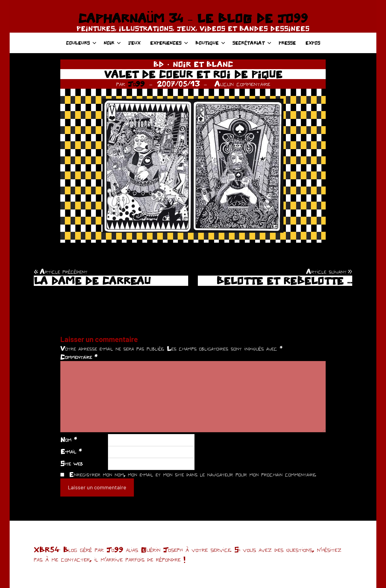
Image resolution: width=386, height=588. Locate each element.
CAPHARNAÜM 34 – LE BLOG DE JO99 (193, 18)
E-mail (71, 451)
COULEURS (81, 43)
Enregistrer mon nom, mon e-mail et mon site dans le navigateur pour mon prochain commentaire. (193, 474)
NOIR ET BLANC (203, 64)
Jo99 (136, 84)
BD (158, 64)
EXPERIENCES (169, 43)
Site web (72, 463)
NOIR (112, 43)
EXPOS (313, 43)
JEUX (134, 43)
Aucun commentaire (242, 84)
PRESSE (287, 43)
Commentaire (79, 357)
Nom (69, 439)
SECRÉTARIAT (252, 43)
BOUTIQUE (210, 43)
